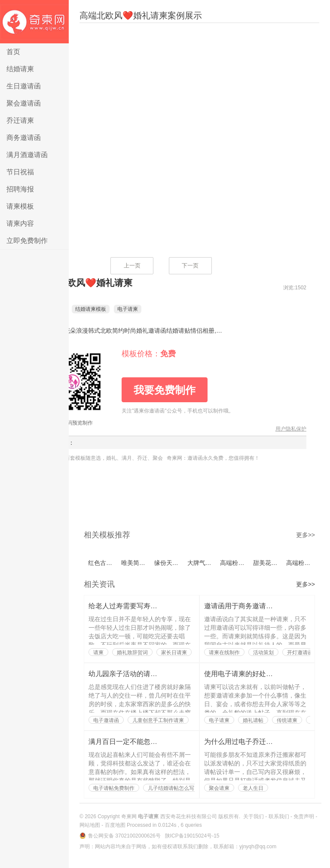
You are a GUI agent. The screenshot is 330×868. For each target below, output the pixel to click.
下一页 (190, 266)
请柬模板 (20, 206)
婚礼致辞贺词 (132, 653)
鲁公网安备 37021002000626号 (125, 836)
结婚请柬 (20, 69)
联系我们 (279, 816)
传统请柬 (287, 720)
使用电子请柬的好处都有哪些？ (252, 674)
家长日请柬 (174, 653)
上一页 (132, 266)
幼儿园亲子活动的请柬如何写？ (137, 674)
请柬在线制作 (224, 653)
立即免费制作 (27, 241)
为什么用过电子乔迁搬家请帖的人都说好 (266, 742)
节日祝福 (20, 172)
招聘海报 (20, 189)
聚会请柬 (219, 788)
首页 (13, 52)
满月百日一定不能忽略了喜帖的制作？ (147, 742)
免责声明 (304, 816)
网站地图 (90, 825)
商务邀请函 (24, 138)
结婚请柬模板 (104, 309)
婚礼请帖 (253, 720)
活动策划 (263, 653)
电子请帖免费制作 (114, 788)
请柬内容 (20, 223)
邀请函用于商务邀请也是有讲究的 (256, 606)
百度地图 (115, 825)
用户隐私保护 (291, 429)
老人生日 (253, 788)
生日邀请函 (24, 86)
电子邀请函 (106, 720)
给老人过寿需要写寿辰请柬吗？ (137, 606)
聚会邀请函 (24, 103)
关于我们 (254, 816)
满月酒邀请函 (27, 155)
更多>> (306, 535)
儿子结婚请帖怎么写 (171, 788)
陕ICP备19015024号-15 (192, 836)
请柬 (98, 653)
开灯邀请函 (300, 653)
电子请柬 (34, 22)
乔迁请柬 (20, 120)
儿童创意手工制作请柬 (158, 720)
